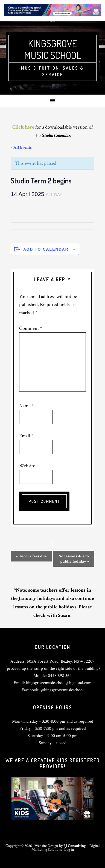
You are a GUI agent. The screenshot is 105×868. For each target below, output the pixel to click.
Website (27, 466)
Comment (31, 328)
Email (26, 436)
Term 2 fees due (31, 556)
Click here (23, 127)
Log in (69, 850)
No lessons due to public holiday (74, 559)
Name (27, 406)
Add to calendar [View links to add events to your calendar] (46, 249)
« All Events (21, 147)
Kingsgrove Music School (52, 49)
